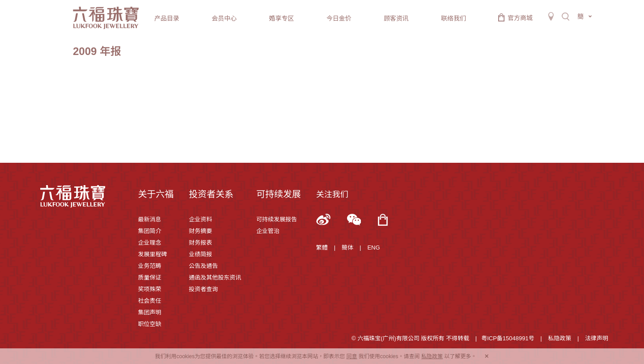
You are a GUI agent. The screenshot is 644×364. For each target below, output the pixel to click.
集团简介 (149, 231)
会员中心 (224, 18)
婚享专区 (281, 18)
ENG (373, 248)
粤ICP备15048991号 (508, 338)
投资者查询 (203, 289)
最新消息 (149, 219)
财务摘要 (200, 231)
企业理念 (149, 243)
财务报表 (200, 243)
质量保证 (149, 277)
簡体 (347, 248)
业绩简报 (200, 254)
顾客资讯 (396, 18)
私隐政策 (559, 338)
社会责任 (149, 301)
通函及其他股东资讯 (215, 277)
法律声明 (597, 338)
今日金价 (339, 18)
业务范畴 (149, 266)
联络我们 (453, 18)
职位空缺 (149, 324)
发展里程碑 (152, 254)
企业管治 (268, 231)
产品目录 (167, 18)
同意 (352, 356)
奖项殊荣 (149, 289)
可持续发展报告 (277, 219)
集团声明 (149, 312)
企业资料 (200, 219)
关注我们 (332, 195)
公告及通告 (203, 266)
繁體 (322, 248)
